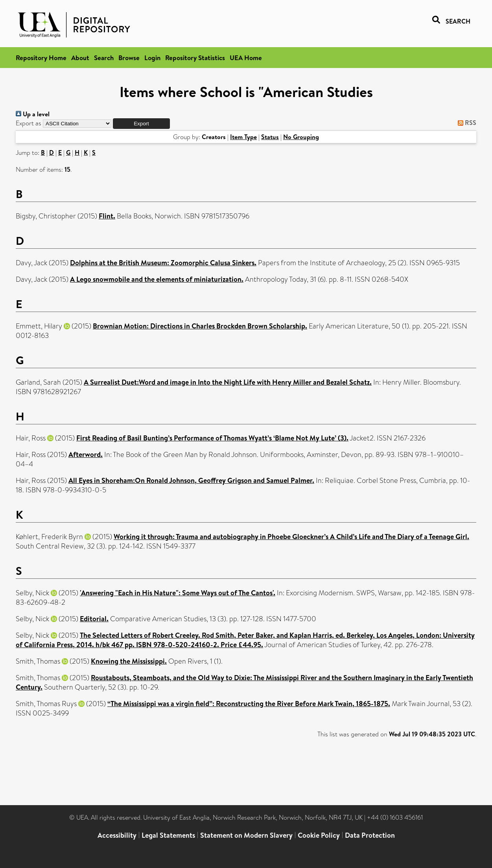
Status (270, 137)
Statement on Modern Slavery (246, 835)
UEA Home (246, 58)
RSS (465, 123)
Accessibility (117, 835)
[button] (141, 124)
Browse (129, 58)
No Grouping (301, 137)
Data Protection (370, 835)
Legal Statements (168, 835)
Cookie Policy (319, 835)
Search (104, 58)
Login (152, 58)
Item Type (243, 137)
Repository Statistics (195, 58)
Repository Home (41, 58)
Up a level (33, 114)
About (80, 58)
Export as (29, 123)
